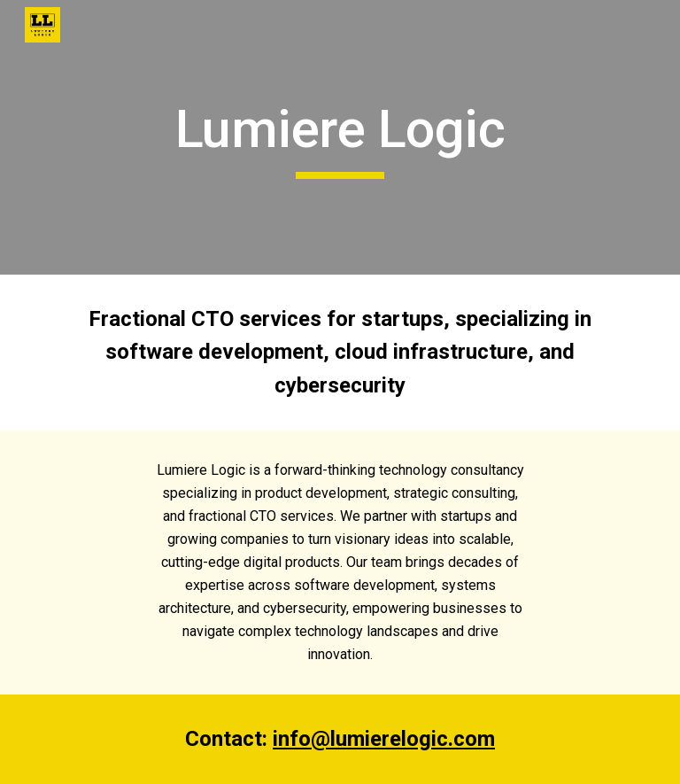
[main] (340, 137)
